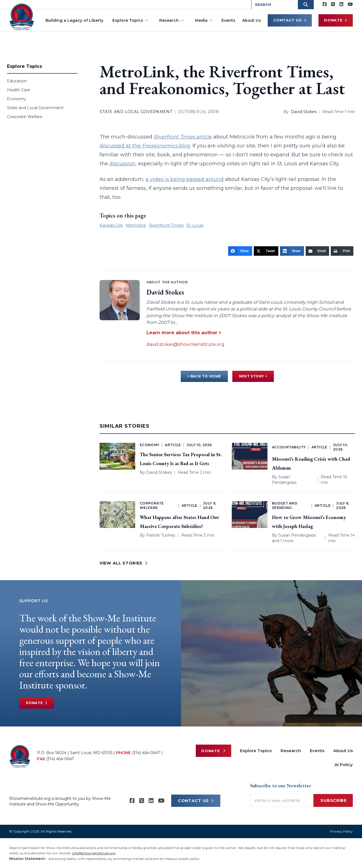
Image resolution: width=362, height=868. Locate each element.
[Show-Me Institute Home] (22, 16)
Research (172, 20)
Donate (336, 20)
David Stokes (304, 112)
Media (204, 20)
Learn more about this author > (184, 333)
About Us (252, 20)
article (183, 137)
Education (17, 81)
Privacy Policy (341, 831)
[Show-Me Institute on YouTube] (350, 4)
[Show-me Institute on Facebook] (325, 4)
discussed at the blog (145, 146)
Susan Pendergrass (297, 535)
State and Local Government (35, 108)
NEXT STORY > (253, 376)
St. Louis (195, 225)
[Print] (342, 251)
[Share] (240, 251)
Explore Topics (130, 20)
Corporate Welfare (25, 117)
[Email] (318, 251)
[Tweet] (266, 251)
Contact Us (290, 20)
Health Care (19, 90)
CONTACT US (196, 801)
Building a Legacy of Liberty (74, 20)
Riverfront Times (166, 225)
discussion (122, 164)
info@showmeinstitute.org (94, 853)
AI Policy (344, 765)
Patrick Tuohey (161, 535)
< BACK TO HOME (204, 376)
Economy (16, 99)
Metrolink (136, 225)
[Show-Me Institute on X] (333, 4)
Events (228, 20)
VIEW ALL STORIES (124, 563)
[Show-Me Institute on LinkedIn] (341, 4)
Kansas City (111, 225)
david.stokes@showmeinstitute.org (185, 344)
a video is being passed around (185, 179)
